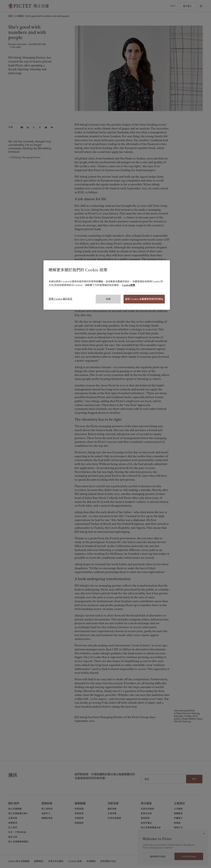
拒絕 (108, 299)
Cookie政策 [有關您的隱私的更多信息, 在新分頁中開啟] (129, 285)
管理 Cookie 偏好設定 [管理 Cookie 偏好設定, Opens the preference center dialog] (60, 299)
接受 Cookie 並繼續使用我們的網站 (144, 299)
